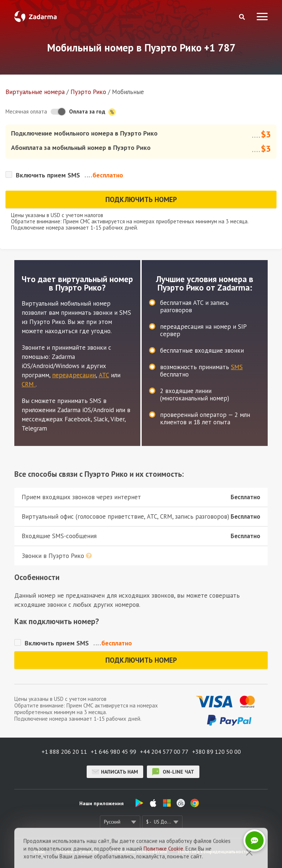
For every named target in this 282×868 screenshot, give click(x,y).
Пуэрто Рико (88, 92)
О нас (39, 852)
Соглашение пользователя (138, 852)
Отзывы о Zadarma (77, 852)
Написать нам (115, 772)
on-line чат (173, 772)
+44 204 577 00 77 (164, 752)
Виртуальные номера (35, 92)
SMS (237, 367)
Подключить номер (141, 199)
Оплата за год (92, 112)
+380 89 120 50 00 (216, 752)
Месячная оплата (26, 111)
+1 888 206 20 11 (64, 752)
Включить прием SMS (48, 175)
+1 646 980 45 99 (113, 752)
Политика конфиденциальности (213, 852)
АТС (104, 375)
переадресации (74, 375)
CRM (29, 384)
